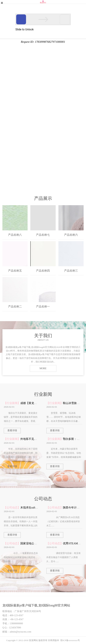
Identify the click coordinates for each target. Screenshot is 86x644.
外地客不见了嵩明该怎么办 (37, 439)
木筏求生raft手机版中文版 (36, 508)
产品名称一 (43, 306)
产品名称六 (71, 235)
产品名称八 (15, 235)
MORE (43, 368)
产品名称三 (71, 271)
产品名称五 (15, 271)
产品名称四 (43, 271)
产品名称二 (15, 306)
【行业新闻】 (12, 403)
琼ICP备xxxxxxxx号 (70, 640)
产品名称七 (43, 235)
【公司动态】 (12, 508)
